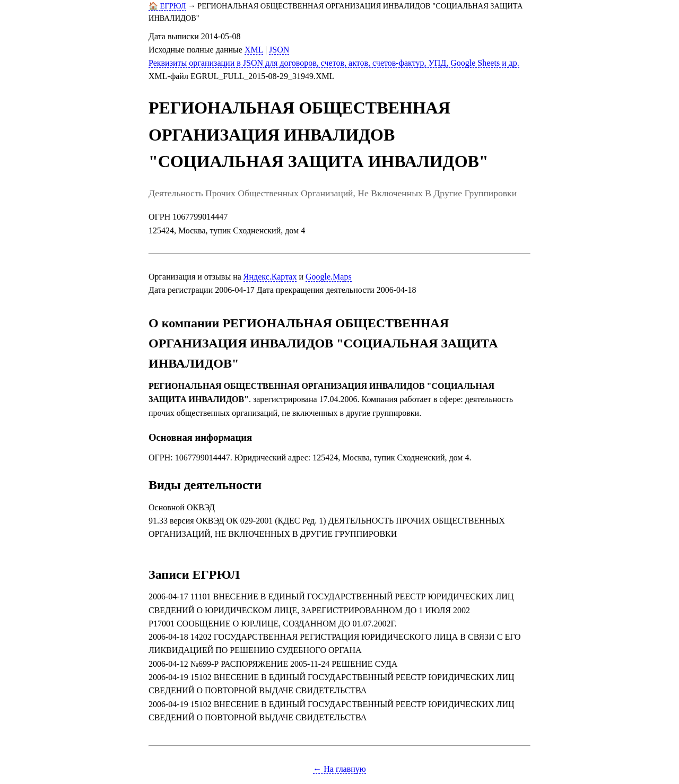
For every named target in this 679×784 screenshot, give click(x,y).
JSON (279, 50)
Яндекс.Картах (270, 277)
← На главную (339, 769)
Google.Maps (329, 277)
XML (254, 50)
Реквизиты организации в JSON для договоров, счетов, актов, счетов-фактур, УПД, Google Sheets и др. (334, 63)
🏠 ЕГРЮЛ (167, 6)
